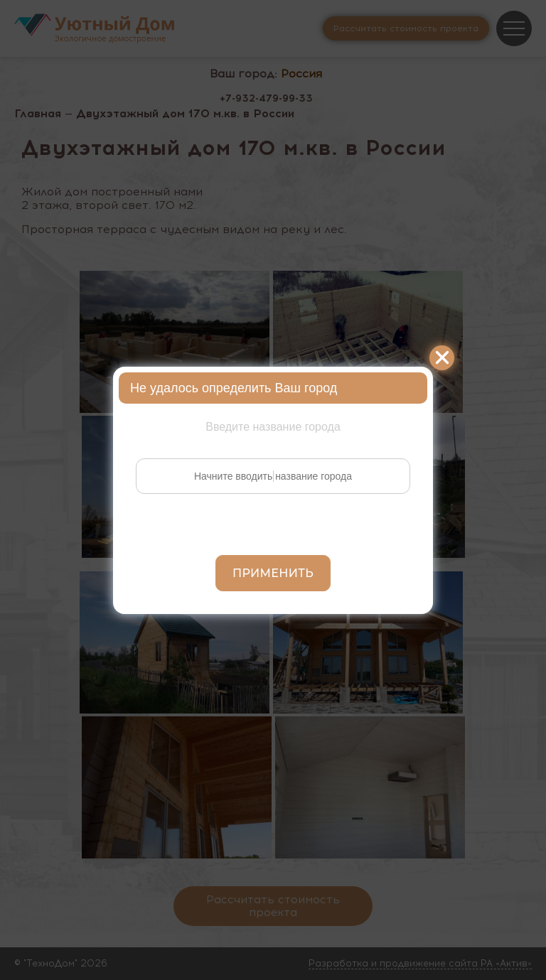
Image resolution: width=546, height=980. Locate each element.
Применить (273, 573)
